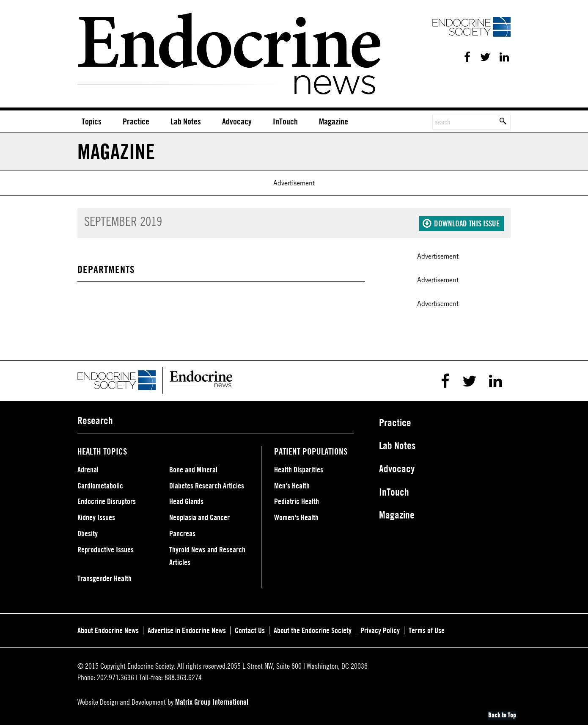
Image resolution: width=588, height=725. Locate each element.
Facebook (466, 57)
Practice (136, 121)
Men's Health (292, 483)
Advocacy (237, 121)
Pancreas (182, 531)
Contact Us (250, 628)
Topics (92, 121)
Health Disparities (299, 467)
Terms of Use (427, 628)
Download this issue (461, 221)
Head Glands (186, 499)
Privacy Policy (380, 628)
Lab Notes (186, 121)
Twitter (484, 57)
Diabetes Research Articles (207, 483)
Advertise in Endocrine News (187, 628)
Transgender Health (104, 576)
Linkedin (504, 57)
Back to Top (503, 713)
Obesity (88, 531)
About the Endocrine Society (313, 628)
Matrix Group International (212, 700)
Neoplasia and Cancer (199, 515)
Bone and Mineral (193, 467)
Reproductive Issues (106, 547)
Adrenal (88, 467)
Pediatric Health (297, 499)
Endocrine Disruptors (107, 499)
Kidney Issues (96, 515)
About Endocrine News (108, 628)
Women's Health (296, 515)
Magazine (334, 121)
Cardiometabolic (100, 483)
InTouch (285, 121)
